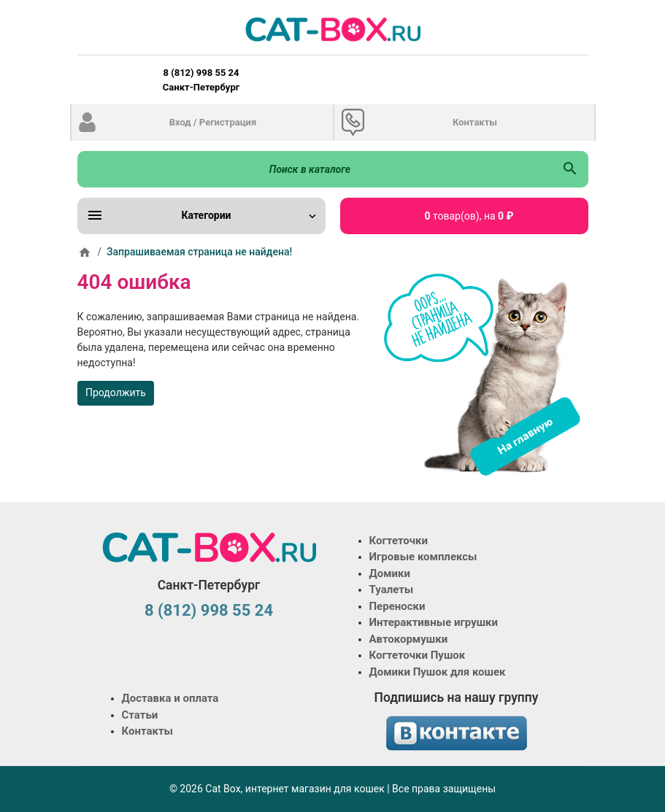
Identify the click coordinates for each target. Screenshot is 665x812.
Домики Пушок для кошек (438, 672)
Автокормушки (409, 639)
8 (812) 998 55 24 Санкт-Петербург (201, 80)
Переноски (397, 606)
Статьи (140, 715)
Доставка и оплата (170, 698)
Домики (390, 573)
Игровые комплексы (423, 557)
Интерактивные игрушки (434, 622)
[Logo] (333, 29)
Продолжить (116, 393)
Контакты (475, 122)
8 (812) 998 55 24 (209, 610)
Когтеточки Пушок (418, 655)
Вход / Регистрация (213, 122)
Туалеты (392, 589)
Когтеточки (399, 541)
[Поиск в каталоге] (315, 169)
